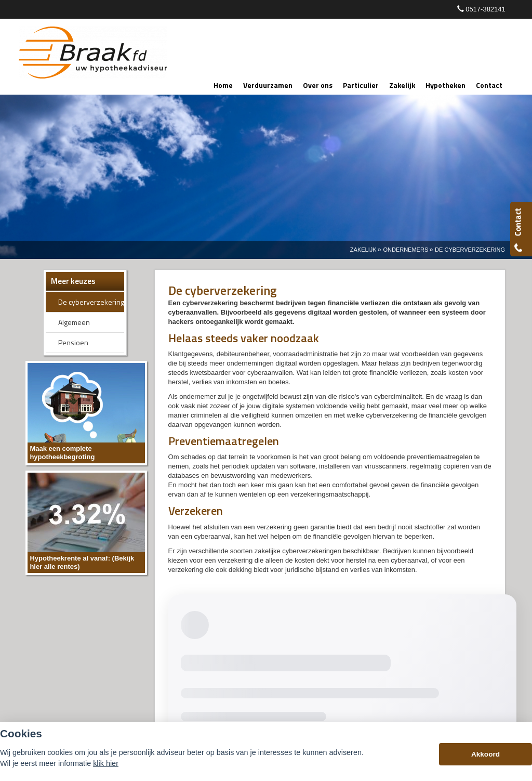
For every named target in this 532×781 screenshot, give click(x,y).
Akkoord (486, 754)
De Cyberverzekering (470, 250)
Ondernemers (405, 250)
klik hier (106, 763)
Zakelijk (363, 250)
